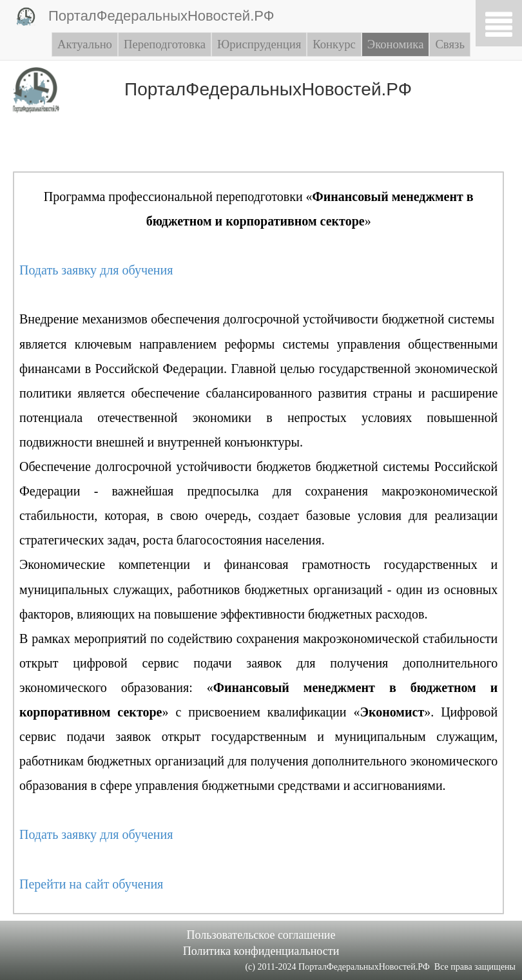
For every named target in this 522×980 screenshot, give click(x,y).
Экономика (396, 44)
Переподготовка (165, 44)
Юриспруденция (259, 44)
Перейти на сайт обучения (91, 884)
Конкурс (334, 44)
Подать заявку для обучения (96, 270)
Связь (450, 44)
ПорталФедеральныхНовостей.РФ (145, 17)
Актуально (85, 44)
